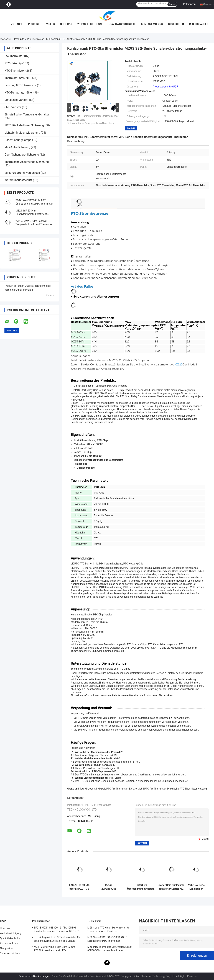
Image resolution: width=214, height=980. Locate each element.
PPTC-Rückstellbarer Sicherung (24, 125)
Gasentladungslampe (18, 140)
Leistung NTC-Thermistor (20, 85)
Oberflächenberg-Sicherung (22, 155)
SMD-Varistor (13, 107)
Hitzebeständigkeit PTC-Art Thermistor (106, 789)
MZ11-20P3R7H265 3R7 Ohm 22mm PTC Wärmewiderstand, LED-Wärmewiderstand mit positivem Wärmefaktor (54, 949)
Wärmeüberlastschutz (18, 180)
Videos (51, 24)
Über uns (66, 24)
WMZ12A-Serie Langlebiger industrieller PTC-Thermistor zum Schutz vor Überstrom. (196, 887)
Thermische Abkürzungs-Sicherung (27, 162)
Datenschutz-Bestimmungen (34, 976)
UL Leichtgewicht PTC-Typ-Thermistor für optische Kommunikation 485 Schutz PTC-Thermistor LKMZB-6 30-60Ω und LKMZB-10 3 (57, 940)
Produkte (35, 24)
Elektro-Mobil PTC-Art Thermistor (147, 789)
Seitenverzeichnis (10, 953)
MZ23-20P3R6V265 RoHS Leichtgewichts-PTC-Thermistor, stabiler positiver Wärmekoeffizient (109, 887)
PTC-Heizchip (13, 63)
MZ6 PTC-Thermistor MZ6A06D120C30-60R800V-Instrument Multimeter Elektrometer (110, 949)
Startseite (5, 39)
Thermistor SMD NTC (18, 78)
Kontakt (131, 128)
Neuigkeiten (176, 24)
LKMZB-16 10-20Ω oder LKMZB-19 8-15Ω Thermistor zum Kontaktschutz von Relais (80, 887)
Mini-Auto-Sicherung (17, 147)
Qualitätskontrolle (122, 24)
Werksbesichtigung (90, 24)
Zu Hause (17, 24)
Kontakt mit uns (152, 24)
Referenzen (189, 4)
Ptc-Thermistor (35, 39)
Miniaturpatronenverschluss (22, 173)
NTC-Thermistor (15, 71)
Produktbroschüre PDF (165, 87)
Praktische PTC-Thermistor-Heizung (187, 789)
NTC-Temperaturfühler (19, 93)
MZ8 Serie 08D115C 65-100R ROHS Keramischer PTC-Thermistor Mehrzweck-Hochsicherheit (107, 940)
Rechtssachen (199, 24)
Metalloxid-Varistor (16, 100)
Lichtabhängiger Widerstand (22, 133)
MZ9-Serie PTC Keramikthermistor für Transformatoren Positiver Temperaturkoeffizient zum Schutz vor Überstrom (109, 930)
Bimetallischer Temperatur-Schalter (27, 114)
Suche (172, 4)
